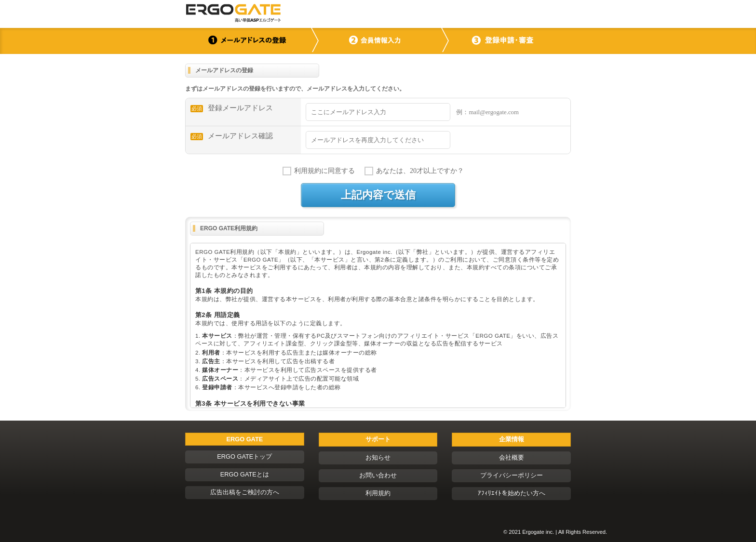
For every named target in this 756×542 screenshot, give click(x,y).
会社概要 (512, 457)
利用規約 (378, 493)
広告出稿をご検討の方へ (245, 492)
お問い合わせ (378, 475)
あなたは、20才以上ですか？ (420, 171)
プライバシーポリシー (512, 475)
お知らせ (378, 457)
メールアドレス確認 (232, 136)
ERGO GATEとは (245, 474)
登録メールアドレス (232, 108)
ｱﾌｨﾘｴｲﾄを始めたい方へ (512, 493)
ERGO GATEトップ (244, 456)
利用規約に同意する (324, 171)
